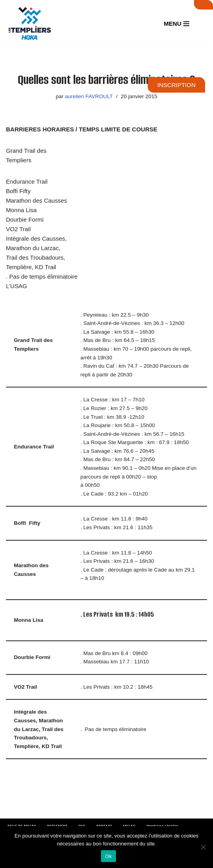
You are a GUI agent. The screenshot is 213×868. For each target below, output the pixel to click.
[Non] (203, 847)
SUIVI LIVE (203, 5)
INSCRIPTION (176, 85)
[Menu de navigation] (177, 24)
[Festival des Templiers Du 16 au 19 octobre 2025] (30, 24)
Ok (108, 856)
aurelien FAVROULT (89, 96)
